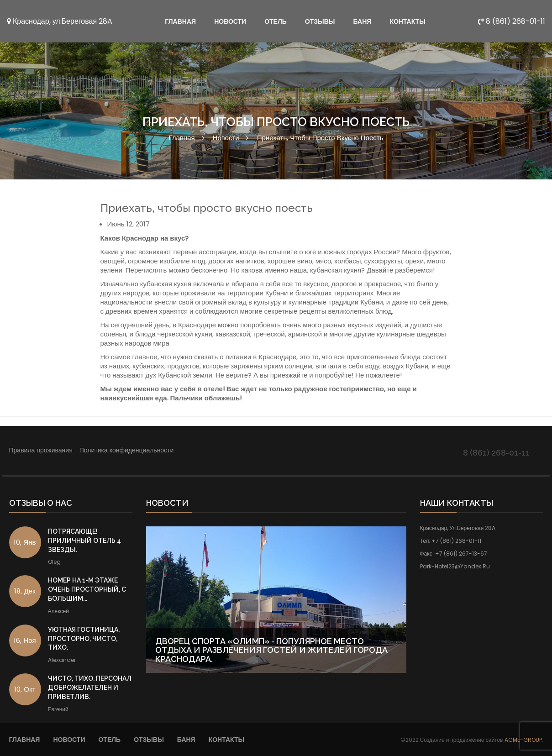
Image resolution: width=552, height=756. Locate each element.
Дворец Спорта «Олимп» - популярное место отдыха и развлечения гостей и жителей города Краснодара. (271, 650)
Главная (182, 138)
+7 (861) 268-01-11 (456, 541)
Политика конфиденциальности (127, 450)
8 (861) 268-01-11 (512, 21)
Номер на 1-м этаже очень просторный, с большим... (87, 589)
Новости (226, 138)
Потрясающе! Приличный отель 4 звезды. (84, 541)
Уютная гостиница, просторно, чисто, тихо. (84, 639)
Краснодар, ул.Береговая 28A (60, 21)
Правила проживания (41, 450)
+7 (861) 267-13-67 (461, 554)
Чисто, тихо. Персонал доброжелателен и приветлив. (90, 688)
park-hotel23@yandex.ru (455, 566)
